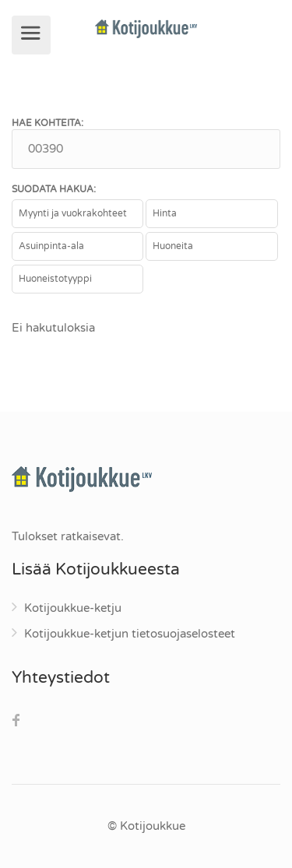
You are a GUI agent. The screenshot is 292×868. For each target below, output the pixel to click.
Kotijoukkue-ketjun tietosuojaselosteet (130, 634)
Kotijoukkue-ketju (73, 608)
